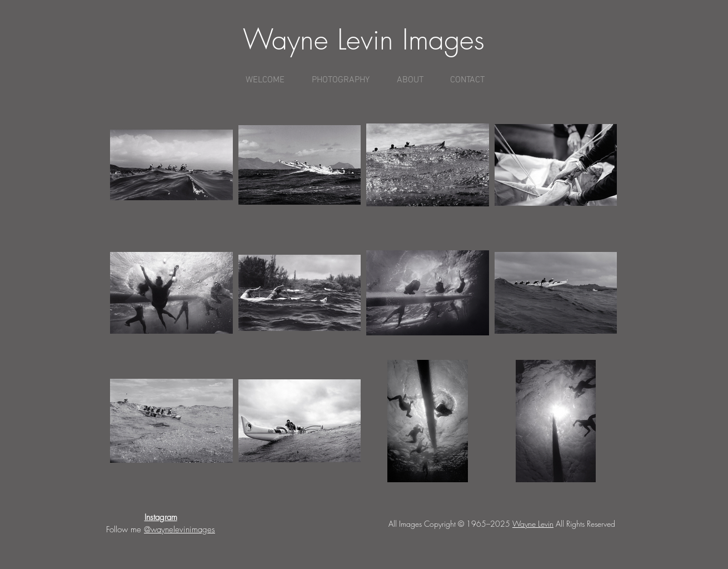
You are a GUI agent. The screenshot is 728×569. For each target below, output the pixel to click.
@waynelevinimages (179, 530)
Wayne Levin (533, 524)
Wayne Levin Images (364, 40)
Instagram (161, 517)
